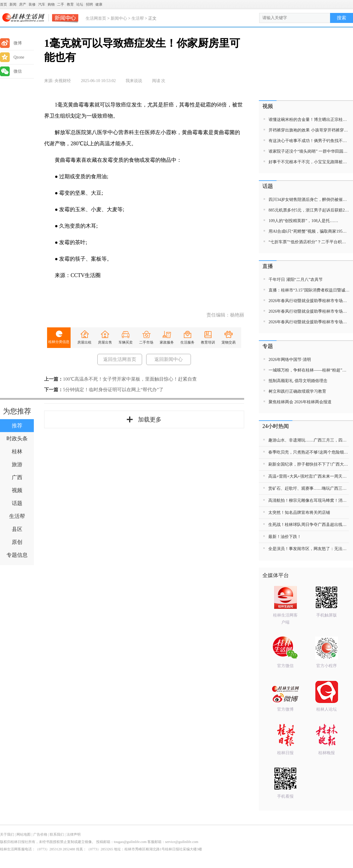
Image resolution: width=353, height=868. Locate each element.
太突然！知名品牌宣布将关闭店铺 (299, 513)
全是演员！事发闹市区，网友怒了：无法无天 (309, 549)
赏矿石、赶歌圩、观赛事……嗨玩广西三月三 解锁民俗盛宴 (309, 488)
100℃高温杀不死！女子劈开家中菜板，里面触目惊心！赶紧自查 (130, 379)
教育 (70, 4)
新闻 (13, 4)
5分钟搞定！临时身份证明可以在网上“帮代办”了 (113, 390)
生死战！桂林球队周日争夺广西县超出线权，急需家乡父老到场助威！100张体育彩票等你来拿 (309, 525)
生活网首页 (96, 18)
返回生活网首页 (120, 359)
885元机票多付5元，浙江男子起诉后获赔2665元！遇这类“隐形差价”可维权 (309, 210)
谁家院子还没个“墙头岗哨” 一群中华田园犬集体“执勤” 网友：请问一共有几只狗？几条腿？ (309, 151)
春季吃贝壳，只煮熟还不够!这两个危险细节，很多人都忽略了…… (309, 452)
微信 (11, 71)
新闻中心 (119, 18)
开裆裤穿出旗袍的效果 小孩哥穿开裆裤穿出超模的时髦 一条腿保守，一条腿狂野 (309, 130)
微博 (11, 43)
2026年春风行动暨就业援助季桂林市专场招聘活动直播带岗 (309, 301)
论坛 (80, 4)
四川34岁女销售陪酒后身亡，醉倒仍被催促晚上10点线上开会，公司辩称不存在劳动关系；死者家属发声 (309, 200)
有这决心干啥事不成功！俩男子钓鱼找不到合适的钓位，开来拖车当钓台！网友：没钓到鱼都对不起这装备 (309, 141)
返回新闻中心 (169, 359)
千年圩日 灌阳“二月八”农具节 (296, 280)
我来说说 (134, 81)
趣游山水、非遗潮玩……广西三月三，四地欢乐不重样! (309, 440)
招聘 (89, 4)
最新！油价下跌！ (285, 537)
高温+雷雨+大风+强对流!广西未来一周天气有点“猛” (309, 476)
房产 (23, 4)
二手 (61, 4)
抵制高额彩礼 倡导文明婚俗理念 (298, 381)
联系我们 (57, 834)
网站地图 (24, 834)
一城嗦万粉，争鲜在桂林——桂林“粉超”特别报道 (309, 370)
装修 (32, 4)
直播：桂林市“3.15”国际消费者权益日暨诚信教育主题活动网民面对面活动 (309, 290)
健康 (99, 4)
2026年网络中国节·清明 (290, 360)
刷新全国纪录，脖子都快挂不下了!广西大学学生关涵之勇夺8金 (309, 464)
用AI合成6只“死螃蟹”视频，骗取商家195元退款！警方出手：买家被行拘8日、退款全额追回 (309, 231)
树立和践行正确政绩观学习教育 (297, 391)
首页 (4, 4)
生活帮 (138, 18)
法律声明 (74, 834)
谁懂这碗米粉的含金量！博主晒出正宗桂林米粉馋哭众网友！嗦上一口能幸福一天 (309, 120)
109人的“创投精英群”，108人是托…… (303, 221)
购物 (51, 4)
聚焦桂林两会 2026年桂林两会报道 (300, 402)
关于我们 (7, 834)
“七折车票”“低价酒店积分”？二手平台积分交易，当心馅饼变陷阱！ (309, 242)
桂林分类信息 (59, 342)
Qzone (12, 57)
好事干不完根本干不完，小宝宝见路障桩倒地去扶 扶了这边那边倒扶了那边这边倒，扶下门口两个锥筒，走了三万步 (309, 162)
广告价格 (40, 834)
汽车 (42, 4)
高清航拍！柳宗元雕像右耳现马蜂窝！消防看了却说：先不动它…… (309, 500)
